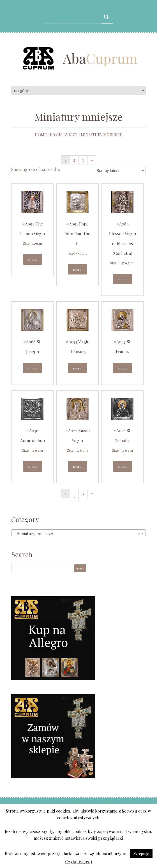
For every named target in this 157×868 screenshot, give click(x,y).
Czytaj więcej (78, 862)
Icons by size (64, 135)
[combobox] (78, 533)
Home (41, 135)
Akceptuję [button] (141, 854)
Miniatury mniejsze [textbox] (77, 534)
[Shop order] (120, 171)
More (33, 259)
